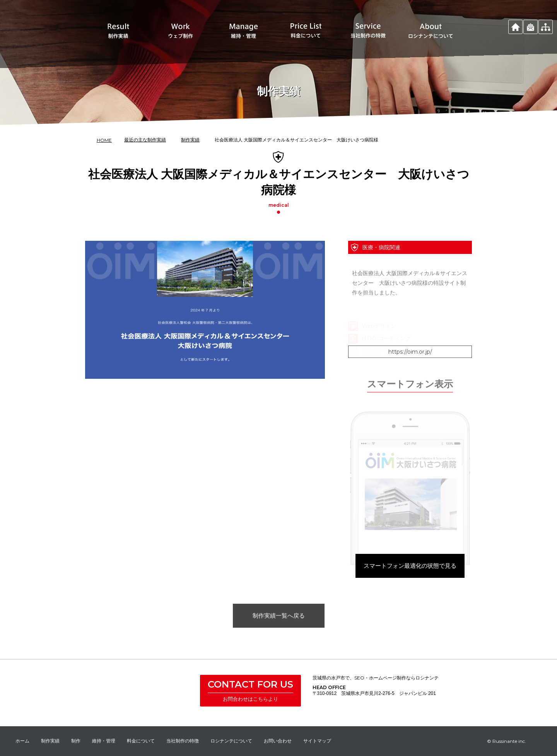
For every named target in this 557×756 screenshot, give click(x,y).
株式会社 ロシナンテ (159, 692)
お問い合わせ (278, 741)
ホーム (22, 741)
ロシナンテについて (231, 741)
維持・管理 (104, 741)
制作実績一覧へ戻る (279, 631)
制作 (76, 741)
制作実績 (50, 741)
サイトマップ (317, 741)
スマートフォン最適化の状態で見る (410, 588)
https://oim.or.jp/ (410, 368)
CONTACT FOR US (250, 684)
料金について (141, 741)
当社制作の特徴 (183, 741)
